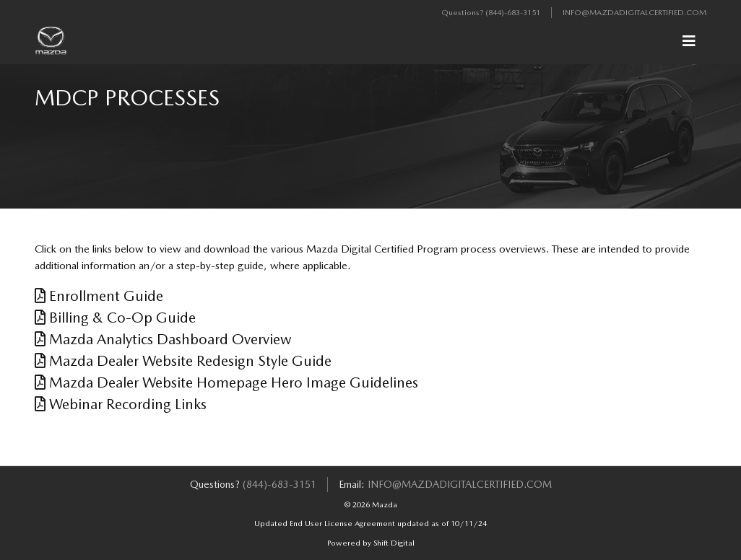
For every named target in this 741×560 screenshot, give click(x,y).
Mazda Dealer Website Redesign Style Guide (183, 361)
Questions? (463, 13)
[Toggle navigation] (689, 41)
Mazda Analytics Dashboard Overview (163, 339)
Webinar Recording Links (121, 404)
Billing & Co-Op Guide (115, 318)
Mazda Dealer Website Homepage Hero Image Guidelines (226, 382)
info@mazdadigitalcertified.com (634, 13)
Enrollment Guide (99, 296)
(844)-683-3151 (513, 13)
